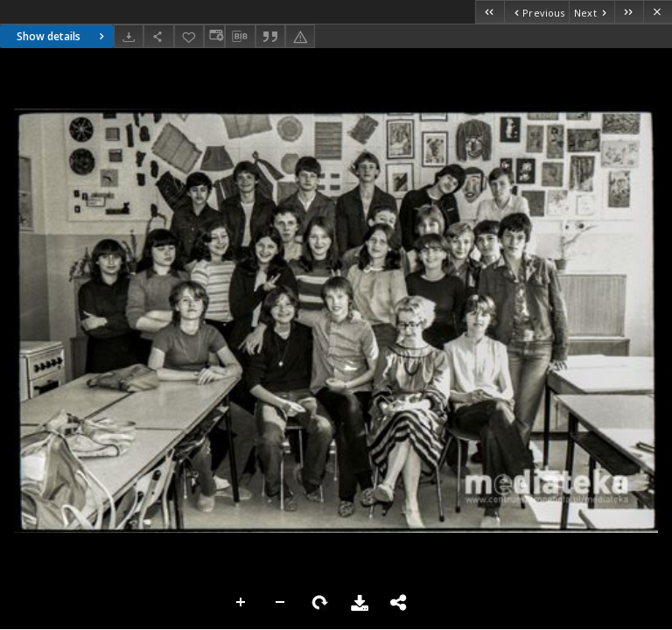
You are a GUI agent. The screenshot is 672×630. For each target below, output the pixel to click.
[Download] (129, 36)
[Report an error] (300, 36)
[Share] (158, 36)
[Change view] (214, 36)
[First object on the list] (490, 12)
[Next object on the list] (591, 12)
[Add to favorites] (189, 36)
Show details (63, 36)
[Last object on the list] (629, 12)
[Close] (658, 12)
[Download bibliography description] (240, 37)
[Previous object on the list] (536, 12)
